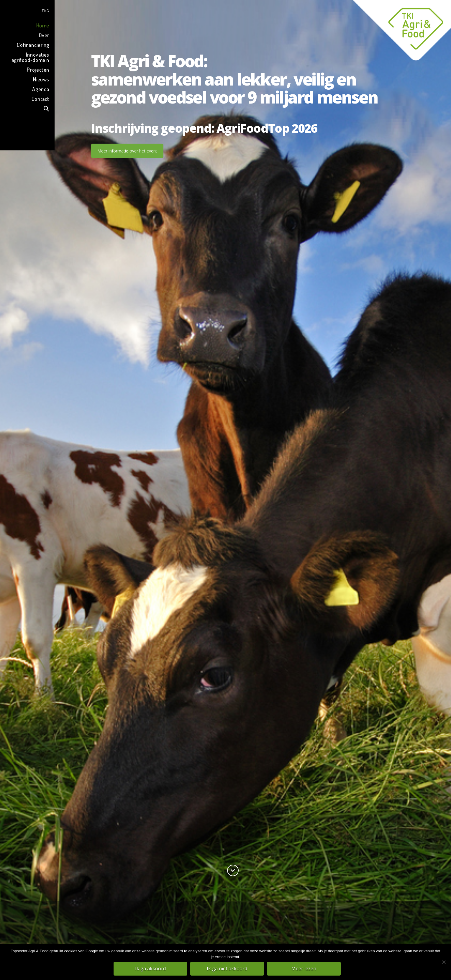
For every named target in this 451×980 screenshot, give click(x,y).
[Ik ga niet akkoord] (444, 962)
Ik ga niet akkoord (227, 968)
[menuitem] (27, 10)
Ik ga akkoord (150, 968)
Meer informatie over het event (127, 151)
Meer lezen (304, 968)
